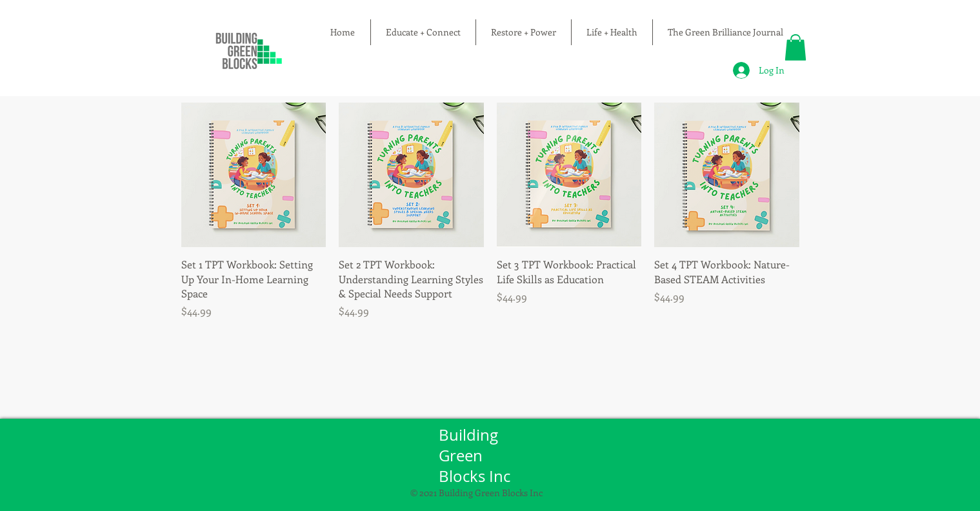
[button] (795, 47)
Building (470, 435)
